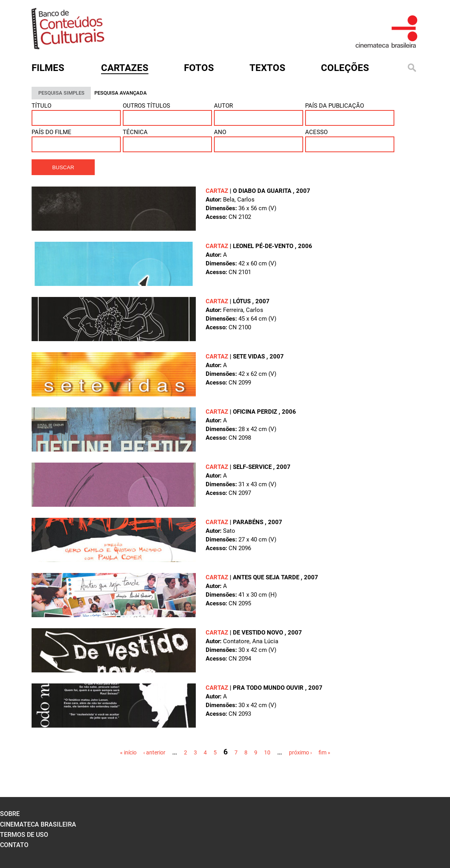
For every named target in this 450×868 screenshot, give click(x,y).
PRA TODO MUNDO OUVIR (269, 688)
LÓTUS (243, 301)
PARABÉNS (249, 522)
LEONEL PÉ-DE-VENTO (264, 246)
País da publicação (335, 106)
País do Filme (52, 132)
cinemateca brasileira (38, 824)
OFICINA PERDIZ (256, 412)
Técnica (135, 132)
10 (267, 752)
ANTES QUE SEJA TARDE (267, 577)
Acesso (316, 132)
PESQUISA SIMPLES (61, 93)
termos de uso (24, 835)
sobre (10, 814)
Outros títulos (146, 106)
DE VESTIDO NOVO (259, 633)
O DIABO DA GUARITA (263, 191)
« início (128, 752)
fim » (324, 752)
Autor (223, 106)
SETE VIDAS (250, 357)
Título (41, 106)
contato (14, 845)
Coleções (345, 68)
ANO (220, 132)
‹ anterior (154, 752)
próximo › (300, 752)
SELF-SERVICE (253, 467)
